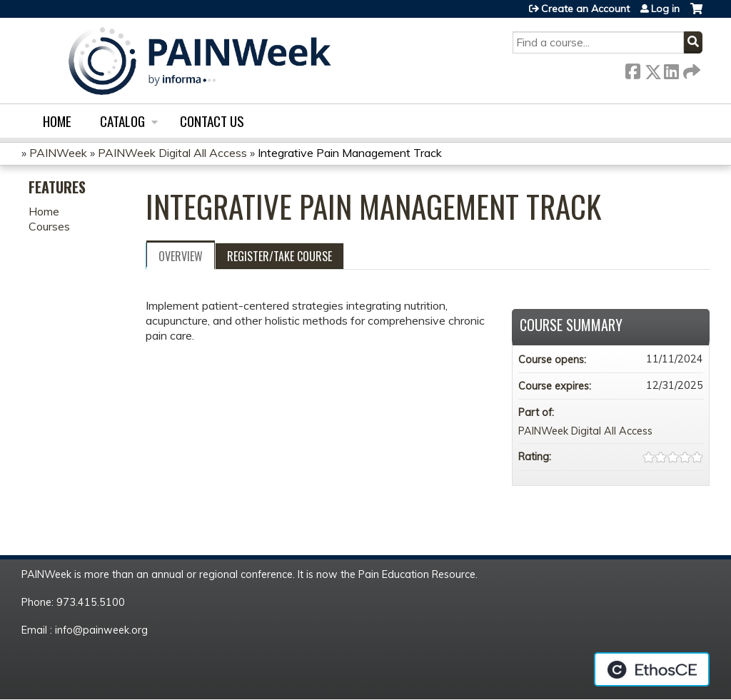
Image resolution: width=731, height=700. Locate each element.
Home (57, 121)
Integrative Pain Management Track (350, 153)
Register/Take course (279, 256)
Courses (49, 226)
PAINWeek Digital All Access (172, 153)
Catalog (122, 121)
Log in (665, 9)
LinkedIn (671, 69)
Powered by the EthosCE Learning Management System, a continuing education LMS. (652, 669)
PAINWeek (58, 153)
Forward (690, 69)
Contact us (212, 121)
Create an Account (585, 9)
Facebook (632, 69)
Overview (181, 256)
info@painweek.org (101, 630)
